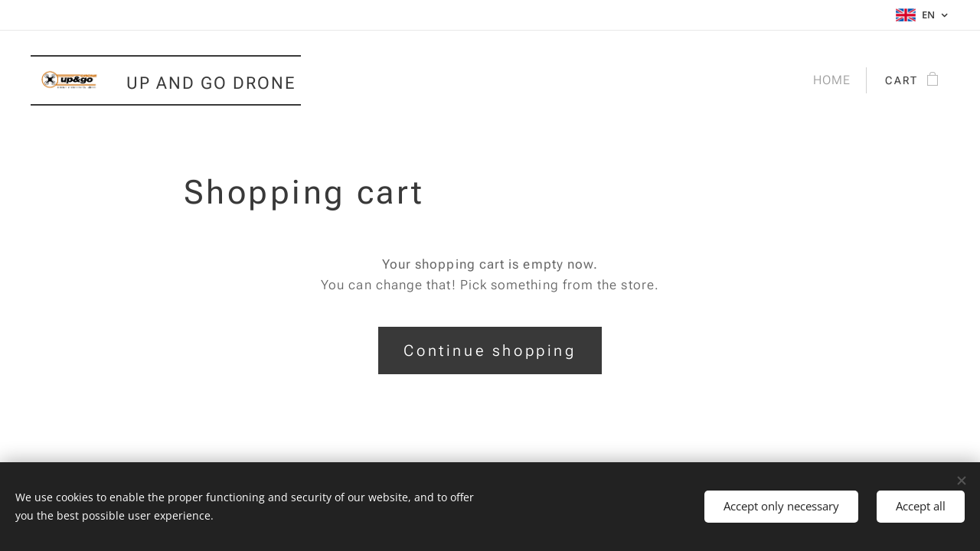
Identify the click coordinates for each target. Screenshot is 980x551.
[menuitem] (830, 80)
